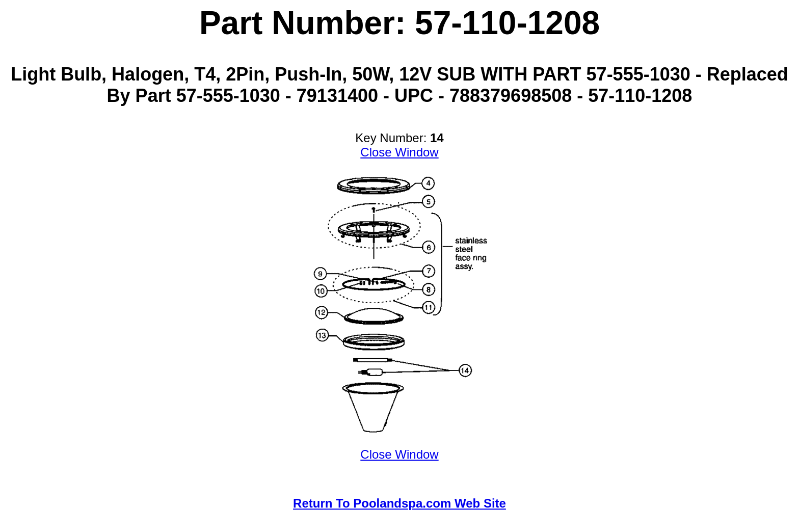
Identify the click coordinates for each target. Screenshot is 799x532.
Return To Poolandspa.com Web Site (400, 503)
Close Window (399, 152)
